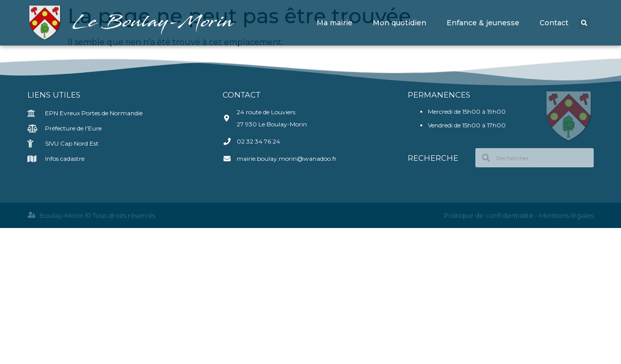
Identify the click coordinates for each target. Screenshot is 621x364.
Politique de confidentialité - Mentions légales (519, 215)
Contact (554, 23)
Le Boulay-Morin (154, 22)
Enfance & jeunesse (483, 23)
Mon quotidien (400, 23)
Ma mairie (335, 23)
